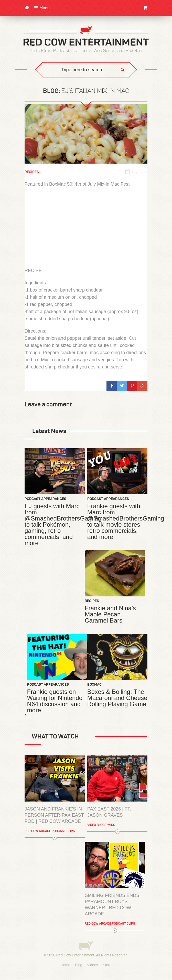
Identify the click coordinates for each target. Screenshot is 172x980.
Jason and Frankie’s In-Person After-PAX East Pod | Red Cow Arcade (54, 815)
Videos (93, 965)
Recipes (32, 172)
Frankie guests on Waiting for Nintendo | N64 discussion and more (56, 701)
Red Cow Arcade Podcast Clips (50, 831)
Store (107, 965)
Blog (79, 965)
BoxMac (94, 684)
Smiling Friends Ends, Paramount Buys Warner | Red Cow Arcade (113, 905)
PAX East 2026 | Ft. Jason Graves (109, 812)
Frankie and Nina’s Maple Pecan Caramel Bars (110, 614)
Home (65, 965)
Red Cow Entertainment (75, 955)
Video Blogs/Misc (101, 825)
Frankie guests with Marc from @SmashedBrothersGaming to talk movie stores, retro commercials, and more (117, 522)
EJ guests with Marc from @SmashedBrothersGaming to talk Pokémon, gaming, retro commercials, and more (55, 525)
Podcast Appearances (45, 499)
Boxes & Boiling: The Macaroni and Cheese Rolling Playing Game (117, 698)
